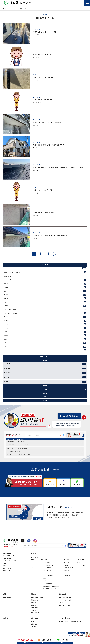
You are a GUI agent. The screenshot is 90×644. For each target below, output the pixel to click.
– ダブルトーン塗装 (81, 565)
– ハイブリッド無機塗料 (46, 568)
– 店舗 (32, 573)
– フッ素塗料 (44, 578)
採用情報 (5, 618)
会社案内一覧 (35, 600)
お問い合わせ (35, 622)
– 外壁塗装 (67, 562)
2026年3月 (45, 373)
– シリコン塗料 (44, 581)
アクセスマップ (35, 613)
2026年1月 (45, 382)
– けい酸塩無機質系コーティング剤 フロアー (50, 589)
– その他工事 (67, 576)
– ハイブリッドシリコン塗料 (47, 576)
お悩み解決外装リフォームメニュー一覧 (9, 560)
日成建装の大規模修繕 (65, 598)
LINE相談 (33, 627)
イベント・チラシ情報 (65, 600)
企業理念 (33, 605)
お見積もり (34, 624)
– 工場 (32, 570)
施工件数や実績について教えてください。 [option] (17, 442)
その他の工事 (6, 571)
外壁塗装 (5, 563)
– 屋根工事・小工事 (68, 568)
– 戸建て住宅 (34, 562)
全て (45, 268)
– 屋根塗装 (67, 565)
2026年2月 (45, 377)
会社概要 (33, 610)
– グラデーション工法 (82, 562)
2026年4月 (45, 368)
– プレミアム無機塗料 (45, 562)
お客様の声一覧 (7, 598)
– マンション (34, 565)
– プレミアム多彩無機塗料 (46, 584)
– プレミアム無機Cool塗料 (46, 573)
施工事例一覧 (35, 557)
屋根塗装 (5, 566)
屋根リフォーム (7, 568)
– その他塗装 (67, 573)
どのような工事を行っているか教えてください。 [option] (19, 445)
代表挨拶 (33, 603)
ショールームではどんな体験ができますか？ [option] (18, 448)
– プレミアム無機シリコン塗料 (47, 565)
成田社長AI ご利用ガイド (66, 605)
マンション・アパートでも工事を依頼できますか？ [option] (19, 454)
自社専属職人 (35, 608)
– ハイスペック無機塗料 (46, 570)
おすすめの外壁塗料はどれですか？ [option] (15, 451)
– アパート (33, 568)
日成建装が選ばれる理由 (38, 598)
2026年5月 (45, 364)
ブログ (61, 603)
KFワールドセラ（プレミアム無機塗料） (70, 622)
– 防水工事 (67, 570)
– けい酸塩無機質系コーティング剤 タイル (50, 586)
